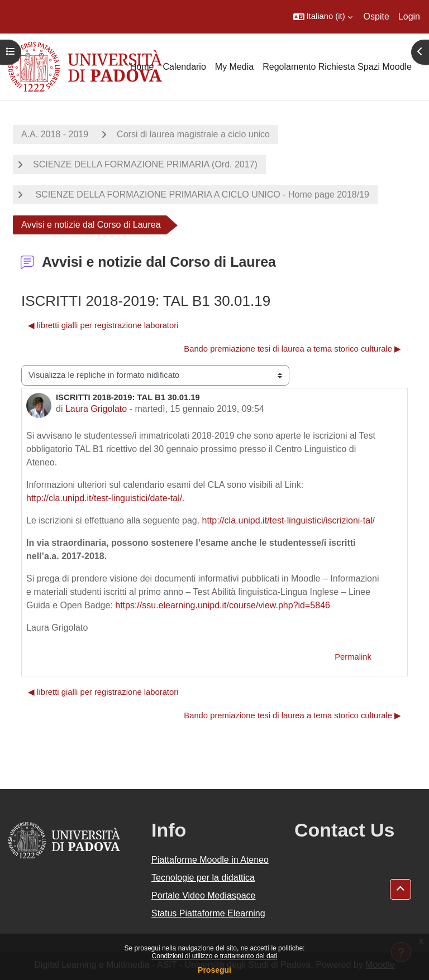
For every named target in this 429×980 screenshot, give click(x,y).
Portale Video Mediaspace (204, 895)
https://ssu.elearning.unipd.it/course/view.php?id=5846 (223, 605)
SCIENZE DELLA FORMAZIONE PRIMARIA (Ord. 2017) (145, 164)
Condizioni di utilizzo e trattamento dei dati (215, 956)
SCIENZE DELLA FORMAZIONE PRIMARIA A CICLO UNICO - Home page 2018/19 (201, 194)
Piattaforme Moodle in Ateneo (210, 860)
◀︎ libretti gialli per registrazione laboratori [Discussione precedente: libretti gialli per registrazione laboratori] (103, 325)
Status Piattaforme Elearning (208, 913)
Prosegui (214, 970)
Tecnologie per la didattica (203, 878)
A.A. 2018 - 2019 (55, 134)
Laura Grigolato (96, 409)
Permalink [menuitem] (353, 657)
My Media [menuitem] (234, 67)
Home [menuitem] (142, 67)
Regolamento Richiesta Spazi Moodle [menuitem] (337, 67)
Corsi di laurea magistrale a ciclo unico (193, 134)
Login (409, 16)
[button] (323, 17)
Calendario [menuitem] (184, 67)
